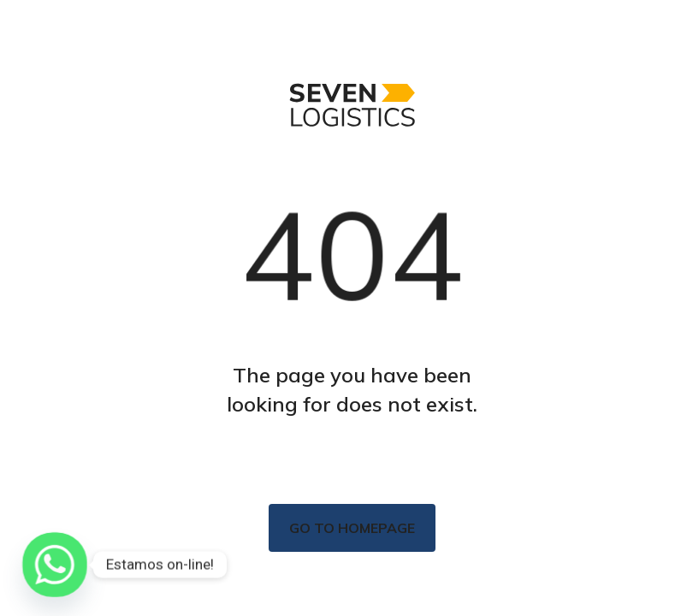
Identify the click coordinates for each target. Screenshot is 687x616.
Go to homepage (352, 528)
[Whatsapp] (55, 565)
